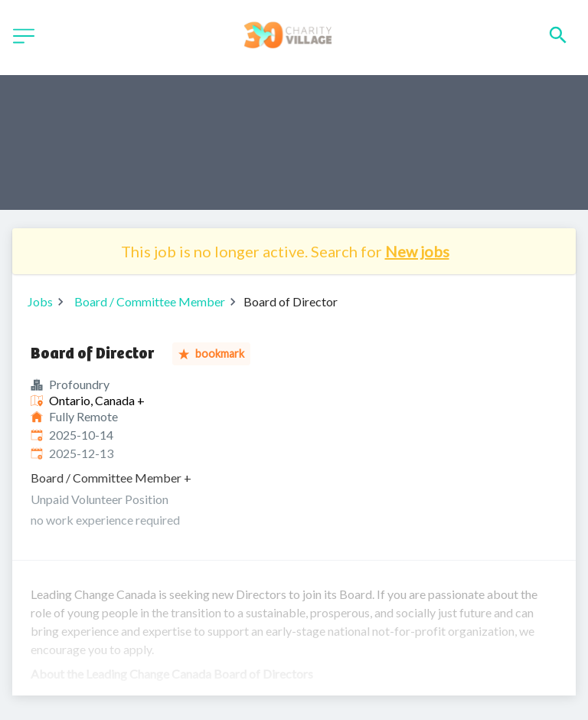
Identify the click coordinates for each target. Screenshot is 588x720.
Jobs (40, 301)
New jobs (417, 251)
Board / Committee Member (150, 301)
